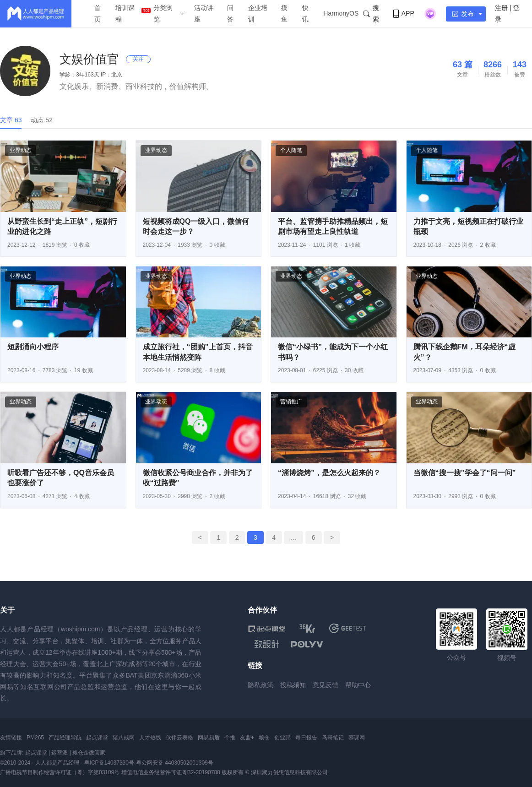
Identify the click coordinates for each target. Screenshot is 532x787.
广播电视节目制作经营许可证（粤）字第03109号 (60, 772)
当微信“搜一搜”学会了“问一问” (465, 473)
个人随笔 (291, 150)
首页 (98, 14)
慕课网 (357, 738)
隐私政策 (261, 685)
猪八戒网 (124, 738)
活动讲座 (204, 14)
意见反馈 (326, 685)
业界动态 (21, 150)
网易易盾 (209, 738)
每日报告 (306, 738)
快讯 (305, 14)
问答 (230, 14)
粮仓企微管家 (89, 753)
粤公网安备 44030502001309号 (175, 763)
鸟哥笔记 (333, 738)
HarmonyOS (341, 13)
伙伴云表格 (179, 738)
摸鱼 (284, 14)
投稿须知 (293, 685)
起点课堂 (97, 738)
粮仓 (264, 738)
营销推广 (291, 402)
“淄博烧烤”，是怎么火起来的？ (329, 473)
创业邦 (282, 738)
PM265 (35, 738)
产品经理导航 (65, 738)
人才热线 (150, 738)
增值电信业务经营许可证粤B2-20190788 (171, 772)
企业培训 (258, 14)
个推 (230, 738)
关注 (138, 59)
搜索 (371, 14)
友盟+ (247, 738)
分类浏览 (163, 14)
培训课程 (125, 14)
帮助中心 (358, 685)
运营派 (60, 753)
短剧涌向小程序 (33, 347)
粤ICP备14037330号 (109, 763)
